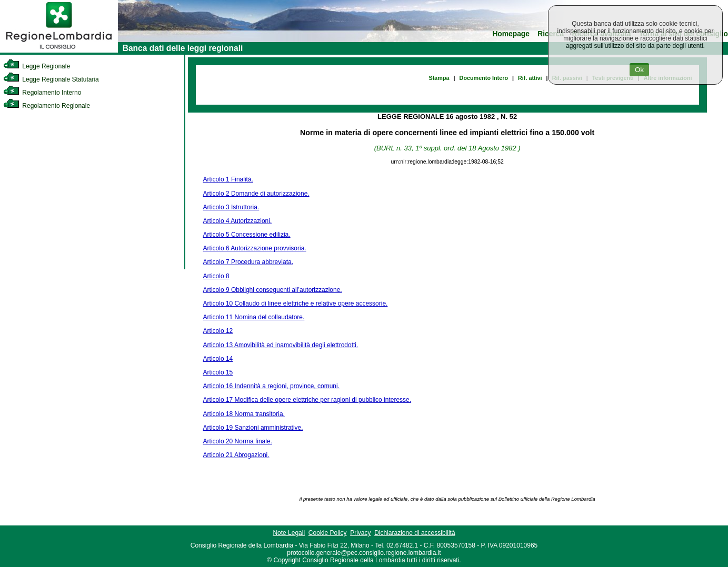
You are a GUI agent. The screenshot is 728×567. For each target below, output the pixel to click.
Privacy (360, 533)
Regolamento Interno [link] (42, 93)
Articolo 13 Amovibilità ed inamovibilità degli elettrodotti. (281, 345)
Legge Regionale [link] (37, 66)
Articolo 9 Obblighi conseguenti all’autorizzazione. (273, 290)
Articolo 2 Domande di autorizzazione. (256, 194)
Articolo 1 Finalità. (228, 179)
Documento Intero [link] (484, 78)
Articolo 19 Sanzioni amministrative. (253, 428)
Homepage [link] (511, 34)
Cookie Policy (328, 533)
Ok (639, 70)
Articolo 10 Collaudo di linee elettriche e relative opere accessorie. (296, 303)
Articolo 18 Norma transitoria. (244, 414)
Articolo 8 (216, 276)
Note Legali (289, 533)
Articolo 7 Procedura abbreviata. (248, 262)
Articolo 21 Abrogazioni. (236, 455)
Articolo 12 (218, 331)
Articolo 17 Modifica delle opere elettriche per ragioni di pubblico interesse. (307, 400)
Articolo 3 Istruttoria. (231, 207)
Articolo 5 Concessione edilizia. (247, 235)
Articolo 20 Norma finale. (238, 441)
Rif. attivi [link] (530, 78)
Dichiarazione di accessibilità (415, 533)
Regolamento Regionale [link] (47, 106)
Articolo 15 (218, 372)
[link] (59, 50)
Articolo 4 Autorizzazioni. (238, 221)
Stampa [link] (439, 78)
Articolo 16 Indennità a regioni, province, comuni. (271, 386)
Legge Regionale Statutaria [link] (51, 79)
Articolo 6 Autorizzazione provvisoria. (255, 248)
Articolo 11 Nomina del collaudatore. (254, 317)
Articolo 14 (218, 359)
